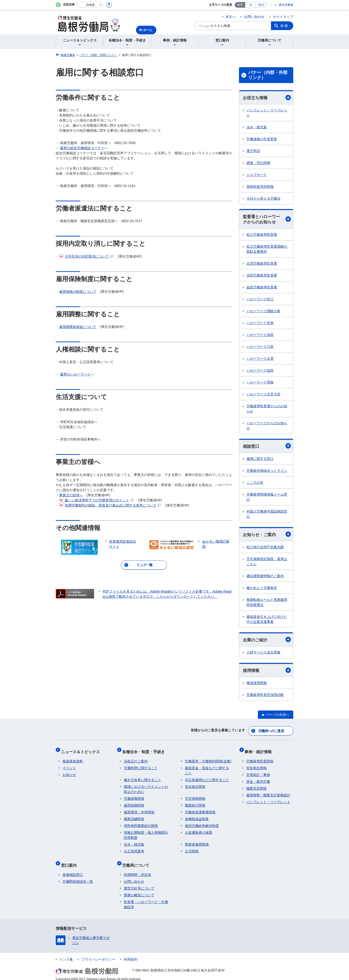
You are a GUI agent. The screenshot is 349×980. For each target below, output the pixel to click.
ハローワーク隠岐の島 (263, 312)
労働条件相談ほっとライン (267, 472)
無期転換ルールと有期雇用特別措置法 (267, 604)
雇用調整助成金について (78, 327)
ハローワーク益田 (260, 371)
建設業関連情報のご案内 (265, 577)
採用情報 (267, 672)
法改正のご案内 (136, 759)
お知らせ (69, 773)
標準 (240, 5)
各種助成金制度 (197, 817)
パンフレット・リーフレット (267, 113)
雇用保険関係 (134, 803)
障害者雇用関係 (197, 842)
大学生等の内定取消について (86, 256)
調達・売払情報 (258, 163)
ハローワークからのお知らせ (267, 426)
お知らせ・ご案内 (267, 536)
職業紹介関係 (195, 803)
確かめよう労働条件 (262, 589)
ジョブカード (257, 175)
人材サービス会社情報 (263, 654)
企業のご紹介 (267, 641)
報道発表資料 (73, 759)
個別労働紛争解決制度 (202, 824)
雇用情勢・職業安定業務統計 (268, 793)
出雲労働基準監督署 (262, 264)
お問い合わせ (254, 17)
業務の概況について (139, 890)
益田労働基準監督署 (262, 288)
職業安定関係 (256, 786)
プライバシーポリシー (98, 954)
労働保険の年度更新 (262, 139)
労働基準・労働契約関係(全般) (208, 759)
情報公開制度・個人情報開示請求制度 (146, 833)
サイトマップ (283, 17)
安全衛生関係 (195, 784)
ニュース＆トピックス (82, 751)
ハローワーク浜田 (260, 335)
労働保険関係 (134, 796)
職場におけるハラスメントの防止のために (146, 787)
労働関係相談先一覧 (78, 876)
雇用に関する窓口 (260, 460)
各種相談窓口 (73, 869)
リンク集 (66, 954)
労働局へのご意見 (271, 732)
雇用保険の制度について (78, 292)
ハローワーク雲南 (260, 383)
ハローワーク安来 (260, 324)
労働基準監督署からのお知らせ (267, 409)
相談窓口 (267, 447)
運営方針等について (139, 883)
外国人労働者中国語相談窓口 (267, 515)
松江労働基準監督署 (262, 235)
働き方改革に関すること (143, 778)
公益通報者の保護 (198, 830)
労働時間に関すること (141, 766)
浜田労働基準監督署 (262, 276)
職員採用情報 (257, 685)
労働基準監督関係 (260, 759)
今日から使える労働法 (263, 199)
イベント (69, 766)
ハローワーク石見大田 (263, 395)
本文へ (230, 17)
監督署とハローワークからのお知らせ (267, 220)
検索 (285, 26)
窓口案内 (70, 861)
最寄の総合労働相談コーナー (82, 148)
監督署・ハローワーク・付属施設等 (146, 899)
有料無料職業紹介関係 (141, 824)
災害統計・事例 (258, 773)
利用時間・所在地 (137, 869)
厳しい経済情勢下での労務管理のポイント (96, 500)
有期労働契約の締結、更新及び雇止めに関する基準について (110, 505)
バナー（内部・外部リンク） (268, 75)
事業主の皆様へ (71, 495)
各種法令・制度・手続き (145, 751)
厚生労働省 (286, 5)
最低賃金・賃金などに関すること (207, 768)
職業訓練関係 (134, 817)
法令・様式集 (257, 127)
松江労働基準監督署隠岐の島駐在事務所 (267, 250)
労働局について (137, 861)
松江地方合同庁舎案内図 (265, 548)
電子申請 (253, 151)
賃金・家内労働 (258, 779)
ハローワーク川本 (260, 347)
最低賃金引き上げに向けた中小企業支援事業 (267, 621)
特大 (261, 5)
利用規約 (131, 954)
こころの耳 (255, 484)
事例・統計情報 (260, 751)
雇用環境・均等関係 (139, 810)
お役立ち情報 (267, 98)
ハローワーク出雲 (260, 359)
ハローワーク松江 (260, 300)
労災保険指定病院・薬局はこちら (267, 563)
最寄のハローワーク (75, 374)
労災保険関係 (195, 796)
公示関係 (192, 849)
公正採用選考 (134, 849)
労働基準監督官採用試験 (265, 697)
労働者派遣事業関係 (200, 810)
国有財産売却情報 (260, 187)
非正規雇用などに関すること (207, 778)
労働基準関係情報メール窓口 (267, 498)
